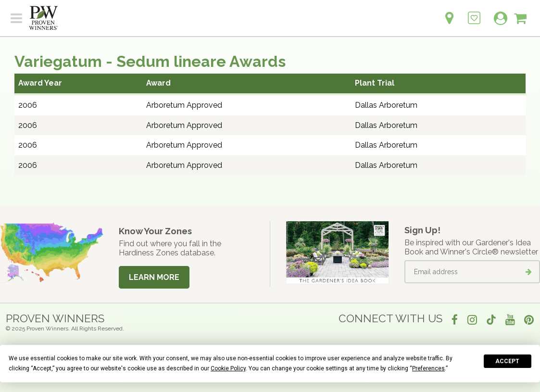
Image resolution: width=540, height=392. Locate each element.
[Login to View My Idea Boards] (474, 13)
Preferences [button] (428, 368)
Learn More (154, 277)
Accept (507, 361)
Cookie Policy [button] (228, 368)
